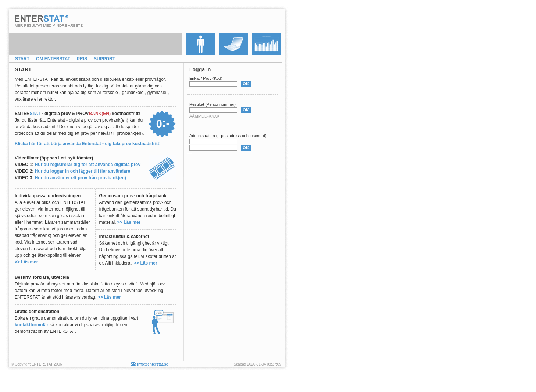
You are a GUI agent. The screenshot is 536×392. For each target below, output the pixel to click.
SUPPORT (104, 59)
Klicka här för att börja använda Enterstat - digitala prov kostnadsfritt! (88, 144)
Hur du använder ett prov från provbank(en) (81, 178)
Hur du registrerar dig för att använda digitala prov (88, 165)
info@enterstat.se (149, 364)
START (22, 59)
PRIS (82, 59)
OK (246, 84)
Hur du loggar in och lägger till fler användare (83, 171)
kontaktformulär (31, 325)
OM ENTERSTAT (53, 59)
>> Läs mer (26, 262)
